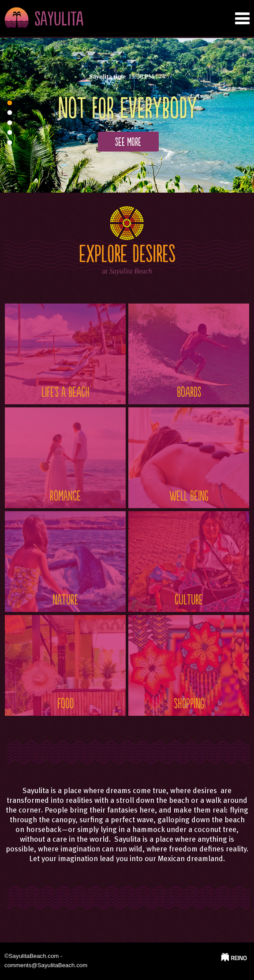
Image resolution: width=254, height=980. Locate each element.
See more (128, 142)
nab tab (242, 19)
